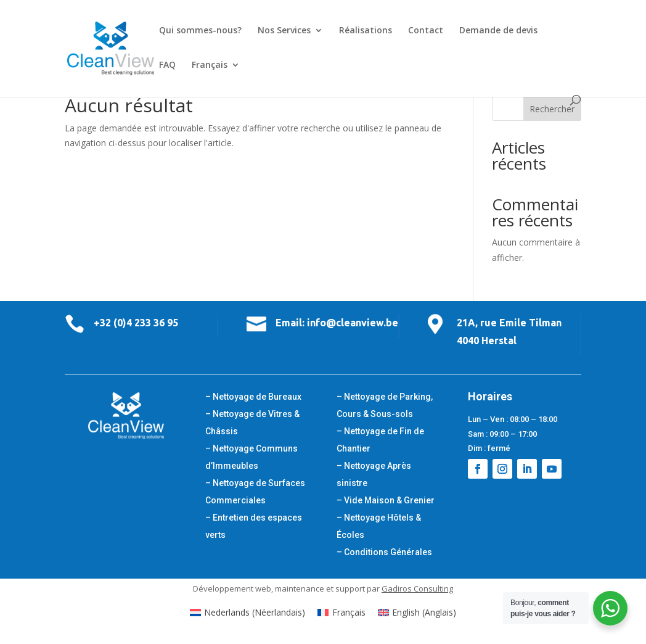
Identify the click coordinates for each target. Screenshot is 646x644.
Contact (426, 31)
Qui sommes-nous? (200, 31)
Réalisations (366, 31)
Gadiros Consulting (417, 588)
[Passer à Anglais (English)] (417, 613)
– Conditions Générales (384, 552)
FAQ (167, 65)
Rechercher (552, 109)
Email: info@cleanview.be (337, 323)
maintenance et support (320, 588)
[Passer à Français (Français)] (341, 613)
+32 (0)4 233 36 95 (136, 323)
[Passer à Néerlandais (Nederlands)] (248, 613)
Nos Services (284, 31)
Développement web (232, 588)
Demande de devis (498, 31)
